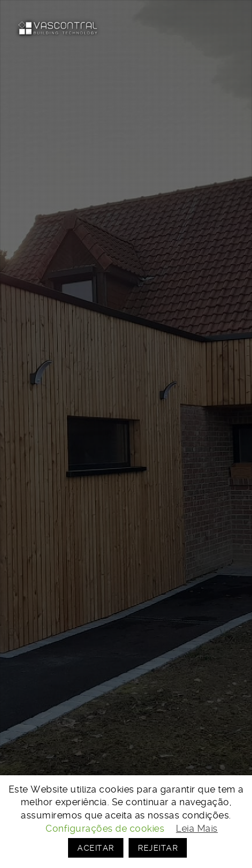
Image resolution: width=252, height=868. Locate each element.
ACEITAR (96, 848)
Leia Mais (197, 829)
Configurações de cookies (105, 829)
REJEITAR (158, 848)
